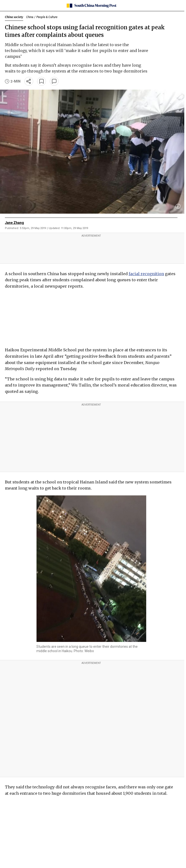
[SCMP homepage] (91, 6)
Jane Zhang (14, 223)
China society (14, 17)
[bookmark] (41, 81)
